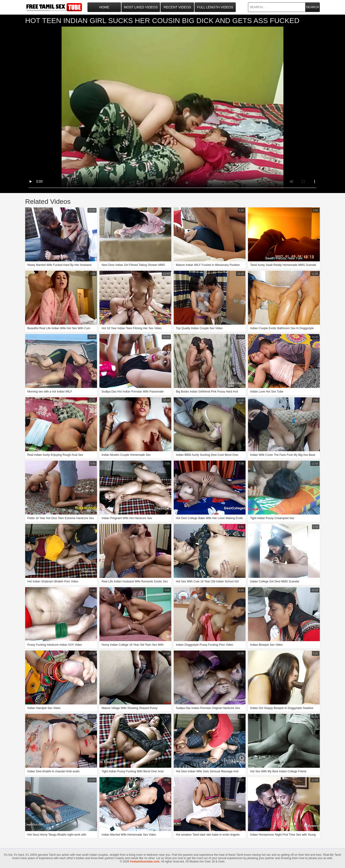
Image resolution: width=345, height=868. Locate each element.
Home (104, 7)
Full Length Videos (215, 7)
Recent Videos (177, 7)
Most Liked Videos (141, 7)
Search (312, 7)
